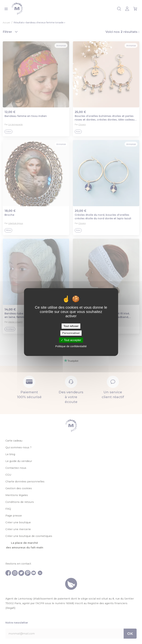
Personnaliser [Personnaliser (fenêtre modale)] (71, 333)
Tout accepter (71, 340)
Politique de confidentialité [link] (71, 346)
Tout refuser (71, 326)
